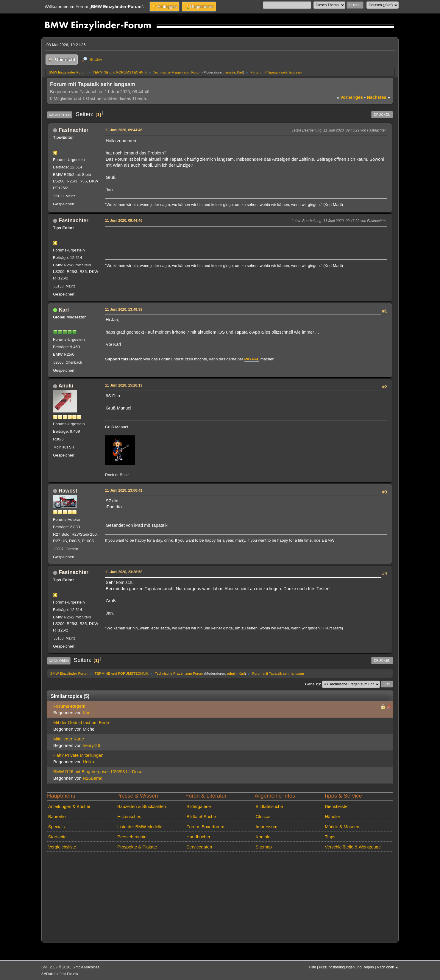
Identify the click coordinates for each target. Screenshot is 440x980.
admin (230, 72)
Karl (240, 72)
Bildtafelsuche (269, 806)
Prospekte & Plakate (137, 847)
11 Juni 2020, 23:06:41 (124, 490)
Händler (333, 817)
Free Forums (69, 974)
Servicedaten (199, 847)
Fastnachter (74, 130)
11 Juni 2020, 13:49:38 (124, 310)
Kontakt (263, 837)
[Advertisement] (214, 237)
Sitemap (264, 847)
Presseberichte (132, 837)
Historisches (129, 817)
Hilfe (313, 967)
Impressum (267, 827)
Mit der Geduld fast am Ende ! (82, 723)
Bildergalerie (199, 806)
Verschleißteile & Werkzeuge (353, 847)
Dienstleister (337, 806)
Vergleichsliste (62, 847)
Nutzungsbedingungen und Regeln (346, 967)
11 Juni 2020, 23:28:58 (124, 572)
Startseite (57, 837)
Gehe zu (313, 684)
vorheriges (350, 97)
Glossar (263, 817)
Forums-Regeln (69, 706)
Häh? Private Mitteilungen (78, 755)
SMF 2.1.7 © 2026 (56, 967)
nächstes (378, 97)
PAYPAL (252, 359)
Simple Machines (86, 967)
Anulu (66, 386)
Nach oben (59, 661)
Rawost (68, 491)
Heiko (88, 762)
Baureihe (57, 817)
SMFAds (47, 974)
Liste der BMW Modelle (140, 827)
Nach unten (60, 115)
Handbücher (198, 837)
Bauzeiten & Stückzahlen (142, 806)
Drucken (382, 115)
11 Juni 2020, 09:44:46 (124, 130)
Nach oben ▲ (388, 967)
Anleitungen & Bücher (69, 806)
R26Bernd (93, 778)
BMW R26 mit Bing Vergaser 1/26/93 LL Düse (98, 772)
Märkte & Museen (342, 827)
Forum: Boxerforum (205, 827)
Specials (57, 827)
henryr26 (91, 745)
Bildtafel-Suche (201, 817)
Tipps (330, 837)
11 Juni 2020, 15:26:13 (124, 385)
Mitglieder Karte (69, 739)
